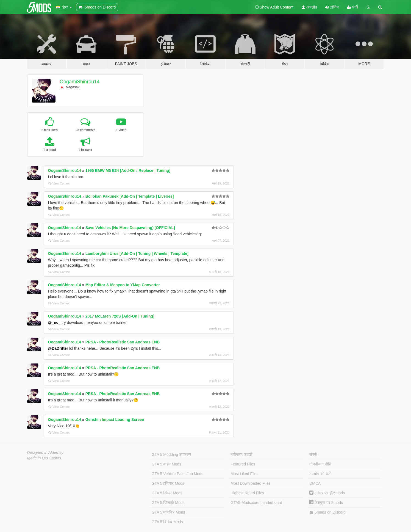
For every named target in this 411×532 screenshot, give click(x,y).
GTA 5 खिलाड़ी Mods (168, 503)
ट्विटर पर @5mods (327, 493)
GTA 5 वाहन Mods (166, 464)
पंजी (353, 7)
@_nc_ (54, 322)
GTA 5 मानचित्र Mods (168, 512)
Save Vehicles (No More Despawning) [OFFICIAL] (130, 228)
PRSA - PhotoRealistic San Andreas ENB (123, 342)
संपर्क (313, 454)
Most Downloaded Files (251, 483)
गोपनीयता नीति (320, 464)
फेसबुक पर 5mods (326, 503)
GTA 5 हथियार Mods (168, 483)
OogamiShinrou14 (80, 82)
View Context (59, 183)
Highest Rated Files (247, 493)
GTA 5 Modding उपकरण (171, 454)
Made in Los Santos (44, 458)
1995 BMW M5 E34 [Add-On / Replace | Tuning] (128, 170)
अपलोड (309, 7)
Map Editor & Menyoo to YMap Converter (123, 285)
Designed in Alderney (45, 453)
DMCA (315, 483)
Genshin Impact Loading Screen (115, 420)
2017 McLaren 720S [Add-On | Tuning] (120, 316)
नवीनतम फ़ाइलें (241, 454)
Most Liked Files (244, 474)
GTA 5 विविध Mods (167, 522)
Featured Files (243, 464)
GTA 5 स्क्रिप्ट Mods (167, 493)
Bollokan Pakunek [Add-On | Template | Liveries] (130, 196)
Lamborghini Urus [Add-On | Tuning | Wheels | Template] (137, 253)
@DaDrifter (58, 348)
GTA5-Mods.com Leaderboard (256, 503)
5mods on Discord (327, 512)
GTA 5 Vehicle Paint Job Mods (177, 474)
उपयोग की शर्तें (320, 474)
